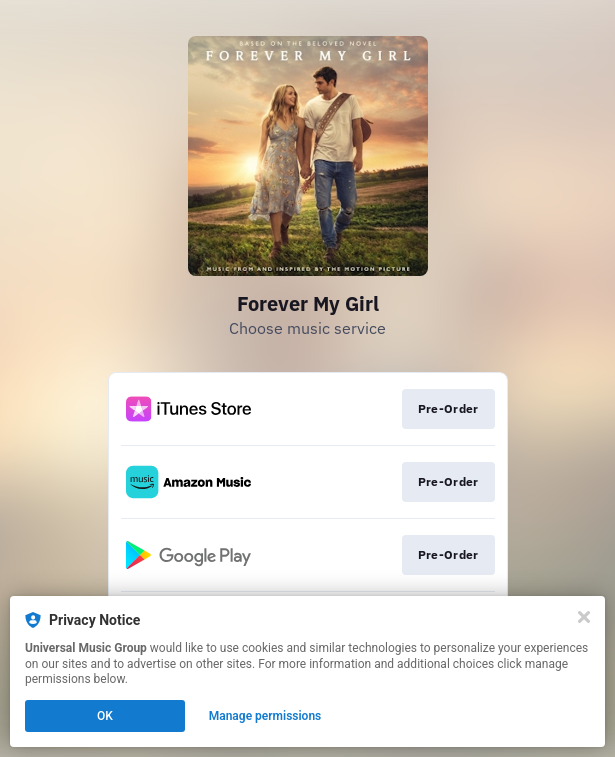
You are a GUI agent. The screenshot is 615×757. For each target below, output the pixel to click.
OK (105, 716)
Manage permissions (265, 716)
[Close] (584, 617)
